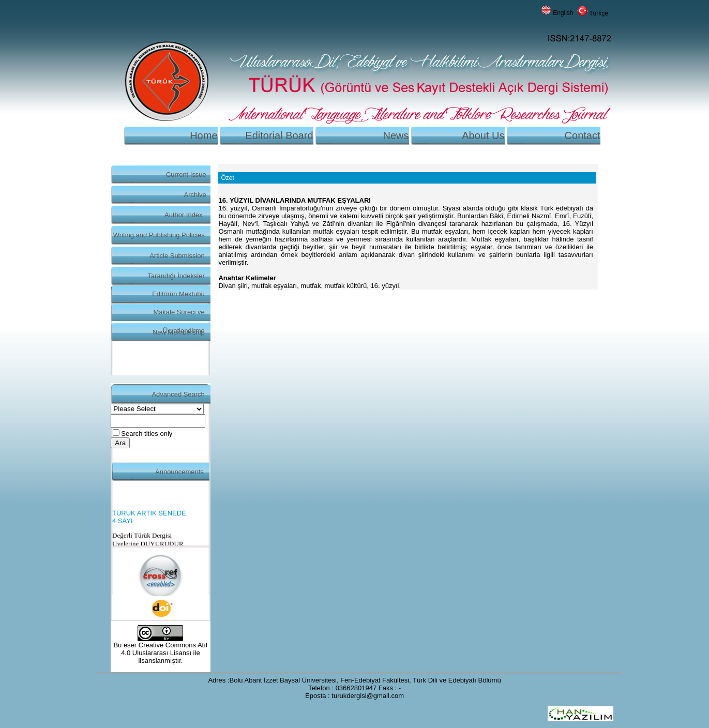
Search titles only (147, 434)
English (563, 13)
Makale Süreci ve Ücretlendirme (179, 315)
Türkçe (599, 13)
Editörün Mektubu (178, 294)
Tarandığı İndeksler (176, 276)
